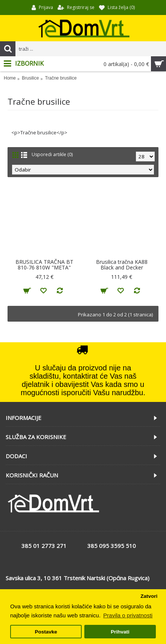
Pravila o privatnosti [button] (128, 615)
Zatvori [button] (149, 596)
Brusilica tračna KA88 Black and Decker (122, 265)
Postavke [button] (46, 632)
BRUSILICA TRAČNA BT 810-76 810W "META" (44, 265)
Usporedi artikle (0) (52, 154)
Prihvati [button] (120, 632)
